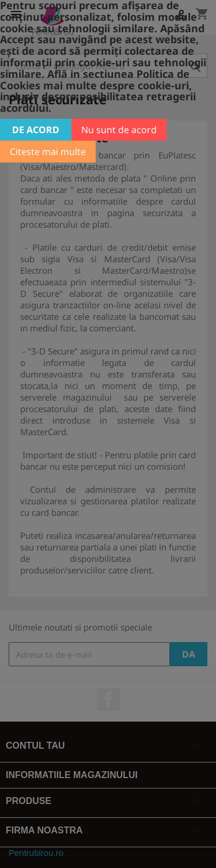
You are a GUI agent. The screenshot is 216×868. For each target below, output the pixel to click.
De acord (36, 130)
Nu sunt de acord (119, 130)
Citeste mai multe (48, 152)
